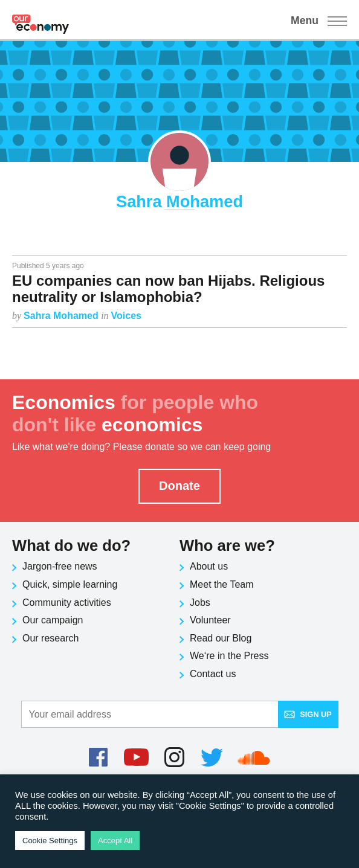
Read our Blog (221, 638)
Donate (179, 486)
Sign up (308, 714)
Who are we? (227, 545)
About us (209, 566)
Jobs (200, 603)
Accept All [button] (115, 841)
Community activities (67, 603)
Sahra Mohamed (62, 316)
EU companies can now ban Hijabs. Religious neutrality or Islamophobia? (168, 288)
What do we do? (71, 545)
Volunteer (210, 620)
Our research (50, 638)
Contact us (213, 674)
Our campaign (53, 620)
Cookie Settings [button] (50, 841)
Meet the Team (222, 584)
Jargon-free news (60, 566)
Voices (126, 316)
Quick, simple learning (70, 584)
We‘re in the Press (229, 656)
